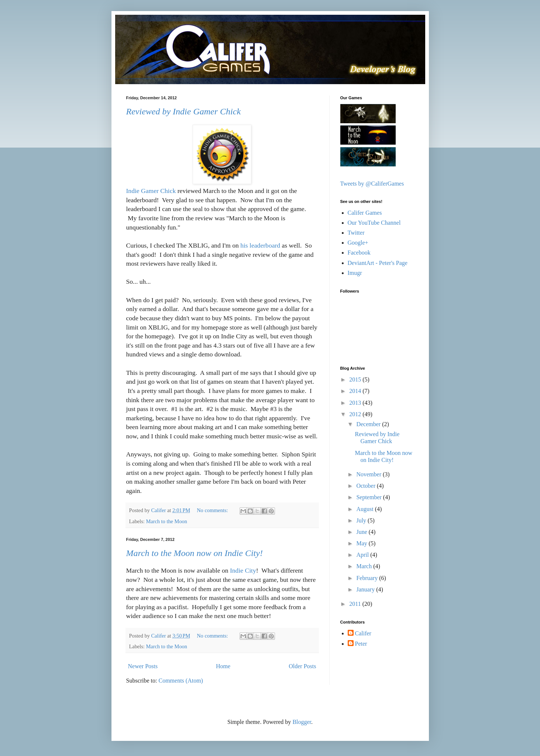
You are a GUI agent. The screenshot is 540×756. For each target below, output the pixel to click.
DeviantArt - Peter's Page (378, 263)
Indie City (243, 570)
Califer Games (365, 213)
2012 (356, 414)
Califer (363, 633)
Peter (361, 644)
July (362, 520)
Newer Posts (143, 666)
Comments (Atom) (181, 681)
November (369, 474)
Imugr (355, 273)
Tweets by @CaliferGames (372, 184)
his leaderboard (260, 245)
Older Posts (302, 666)
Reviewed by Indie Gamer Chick (184, 111)
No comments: (213, 510)
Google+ (358, 243)
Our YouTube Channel (374, 223)
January (366, 589)
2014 (356, 391)
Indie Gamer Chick (151, 191)
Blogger (302, 722)
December (369, 424)
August (365, 509)
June (362, 532)
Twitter (356, 233)
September (369, 497)
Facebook (359, 253)
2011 (356, 604)
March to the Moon (166, 521)
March (365, 566)
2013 (356, 403)
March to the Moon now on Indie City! (195, 553)
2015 (356, 379)
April (363, 555)
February (368, 578)
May (362, 543)
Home (223, 666)
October (367, 486)
